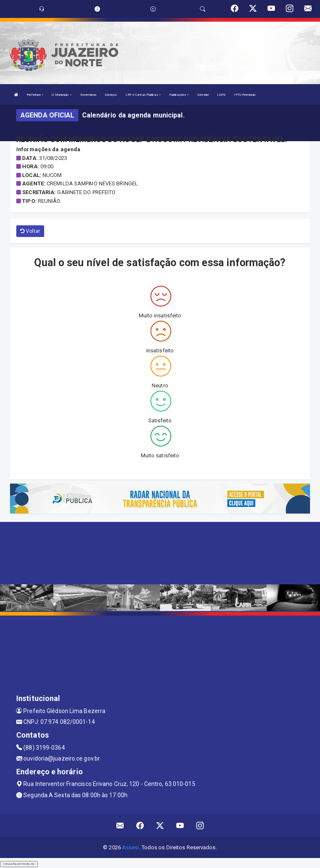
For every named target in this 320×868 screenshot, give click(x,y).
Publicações (179, 95)
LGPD (221, 95)
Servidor (203, 95)
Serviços (111, 95)
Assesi (131, 847)
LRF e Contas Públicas (143, 95)
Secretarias (88, 95)
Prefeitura (35, 95)
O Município (61, 95)
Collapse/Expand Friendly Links (19, 864)
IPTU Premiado (244, 95)
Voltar (30, 231)
